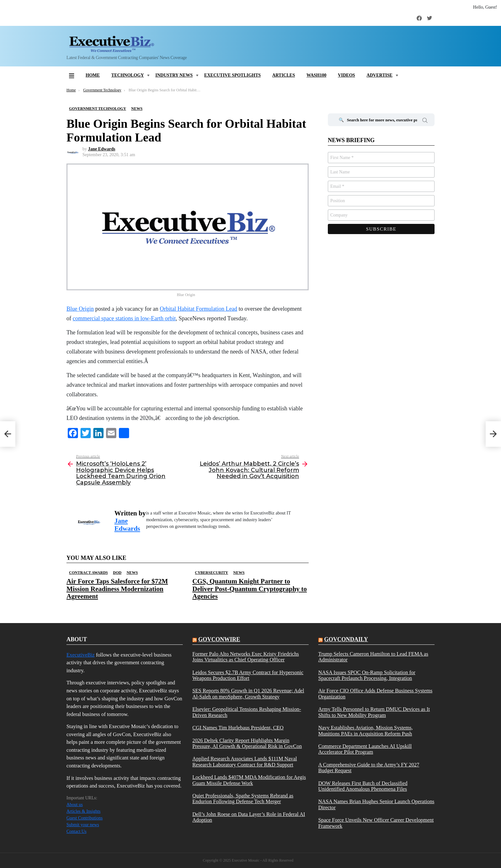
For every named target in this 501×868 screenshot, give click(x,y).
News (132, 573)
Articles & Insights (84, 811)
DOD (117, 573)
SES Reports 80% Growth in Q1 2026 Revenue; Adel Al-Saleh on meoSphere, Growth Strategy (248, 694)
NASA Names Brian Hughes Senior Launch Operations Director (376, 804)
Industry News (174, 75)
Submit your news (83, 825)
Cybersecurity (212, 573)
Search (425, 121)
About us (75, 805)
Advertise (379, 75)
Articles (284, 75)
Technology (127, 75)
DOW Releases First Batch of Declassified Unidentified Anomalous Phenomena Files (363, 786)
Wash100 (316, 75)
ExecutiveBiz (81, 655)
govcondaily (346, 639)
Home (93, 75)
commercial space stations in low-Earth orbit (124, 318)
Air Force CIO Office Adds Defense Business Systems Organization (375, 694)
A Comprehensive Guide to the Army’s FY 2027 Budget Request (369, 768)
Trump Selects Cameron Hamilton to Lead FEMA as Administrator (373, 657)
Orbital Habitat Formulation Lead (198, 309)
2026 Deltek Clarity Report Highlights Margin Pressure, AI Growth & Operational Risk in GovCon (247, 743)
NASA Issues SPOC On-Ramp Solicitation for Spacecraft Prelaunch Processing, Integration (367, 675)
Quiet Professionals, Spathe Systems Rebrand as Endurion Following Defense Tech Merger (243, 799)
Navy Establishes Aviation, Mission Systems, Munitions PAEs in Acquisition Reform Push (366, 731)
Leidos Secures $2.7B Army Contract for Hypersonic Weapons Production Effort (248, 675)
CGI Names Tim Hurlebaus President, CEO (238, 728)
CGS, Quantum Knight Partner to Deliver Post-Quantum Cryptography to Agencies (250, 589)
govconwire (219, 639)
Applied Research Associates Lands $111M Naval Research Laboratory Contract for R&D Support (245, 762)
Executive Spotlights (232, 75)
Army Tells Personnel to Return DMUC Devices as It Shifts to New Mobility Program (374, 712)
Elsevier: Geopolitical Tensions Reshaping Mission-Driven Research (247, 712)
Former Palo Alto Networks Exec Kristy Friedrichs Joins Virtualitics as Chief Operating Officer (246, 657)
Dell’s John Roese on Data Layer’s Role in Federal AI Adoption (249, 817)
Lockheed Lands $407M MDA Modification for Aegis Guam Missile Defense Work (249, 780)
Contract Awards (88, 573)
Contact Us (77, 831)
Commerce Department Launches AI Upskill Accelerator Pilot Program (365, 749)
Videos (346, 75)
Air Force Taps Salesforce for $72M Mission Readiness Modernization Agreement (117, 589)
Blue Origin (80, 309)
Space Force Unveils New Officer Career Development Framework (376, 823)
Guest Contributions (85, 818)
